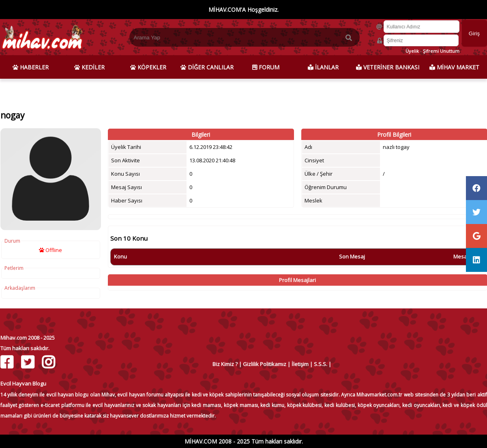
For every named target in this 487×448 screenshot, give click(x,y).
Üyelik (412, 51)
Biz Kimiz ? (225, 364)
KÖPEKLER (148, 67)
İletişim (300, 364)
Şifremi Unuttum (441, 51)
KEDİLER (89, 67)
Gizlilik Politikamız (265, 364)
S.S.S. (321, 364)
